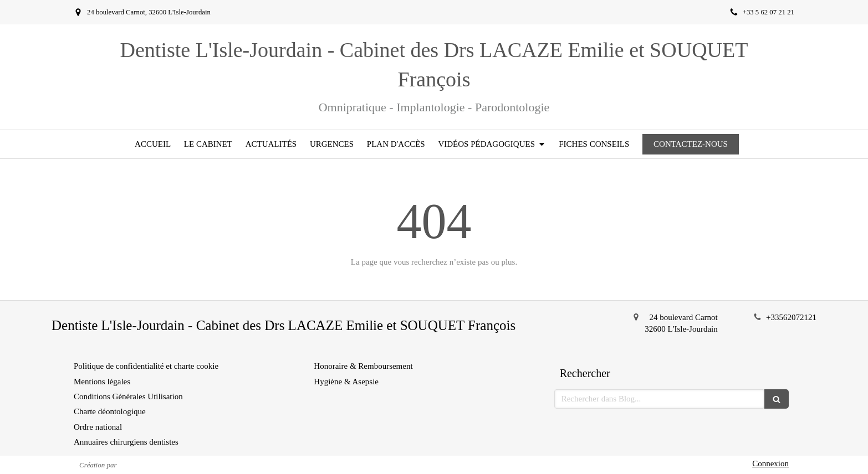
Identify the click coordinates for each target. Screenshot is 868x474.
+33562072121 (791, 317)
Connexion (770, 463)
